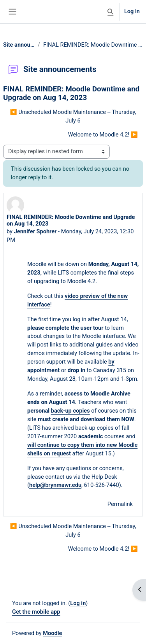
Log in (132, 11)
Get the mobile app (36, 612)
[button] (111, 12)
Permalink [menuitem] (120, 504)
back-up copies (70, 411)
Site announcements (19, 45)
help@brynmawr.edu (55, 485)
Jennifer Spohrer (35, 231)
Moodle (52, 633)
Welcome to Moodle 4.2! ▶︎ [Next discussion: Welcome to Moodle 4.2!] (103, 135)
